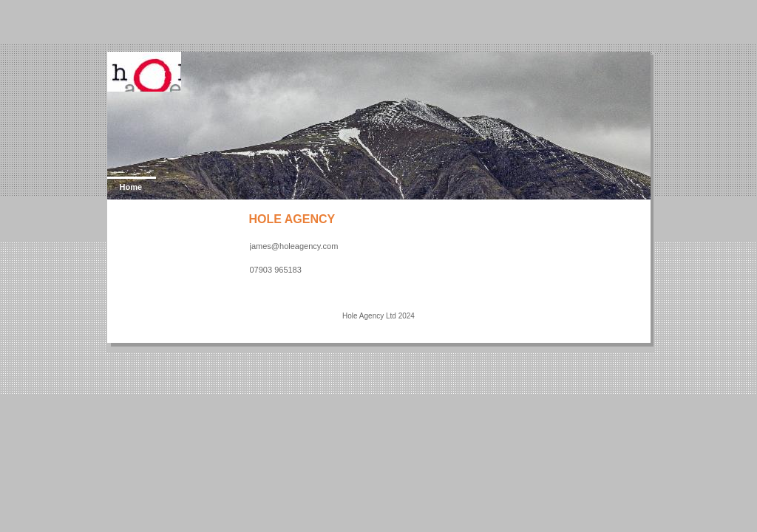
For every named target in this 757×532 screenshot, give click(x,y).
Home (131, 187)
